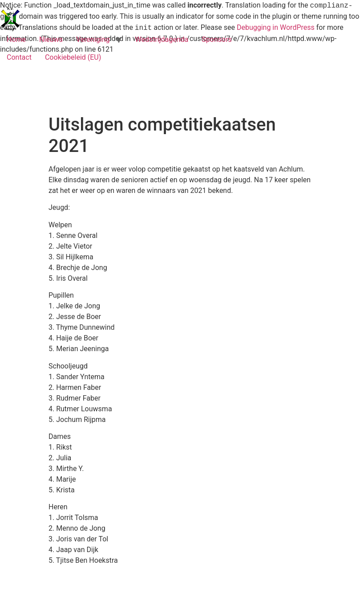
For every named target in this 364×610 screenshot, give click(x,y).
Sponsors (217, 39)
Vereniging (93, 39)
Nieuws (51, 39)
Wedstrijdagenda (162, 39)
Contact (19, 57)
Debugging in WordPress (276, 28)
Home (16, 39)
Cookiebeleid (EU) (73, 57)
